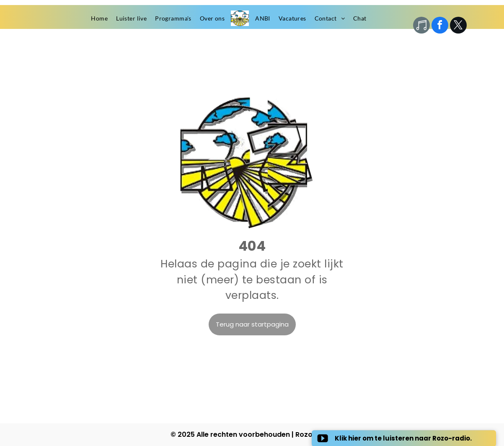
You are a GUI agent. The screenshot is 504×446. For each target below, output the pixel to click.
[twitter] (458, 26)
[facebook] (440, 26)
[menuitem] (99, 18)
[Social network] (421, 26)
